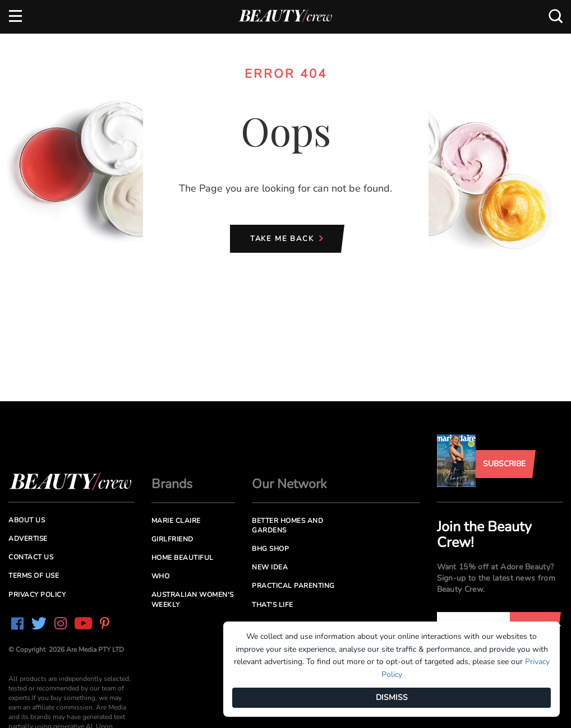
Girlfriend (172, 539)
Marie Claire (176, 521)
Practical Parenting (293, 586)
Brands (172, 484)
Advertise (28, 539)
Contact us (31, 557)
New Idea (270, 567)
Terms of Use (34, 576)
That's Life (273, 605)
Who (161, 576)
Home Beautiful (183, 558)
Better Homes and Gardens (287, 525)
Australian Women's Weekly (193, 599)
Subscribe (504, 464)
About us (27, 520)
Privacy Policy (37, 595)
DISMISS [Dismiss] (392, 697)
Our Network (289, 484)
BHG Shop (270, 549)
